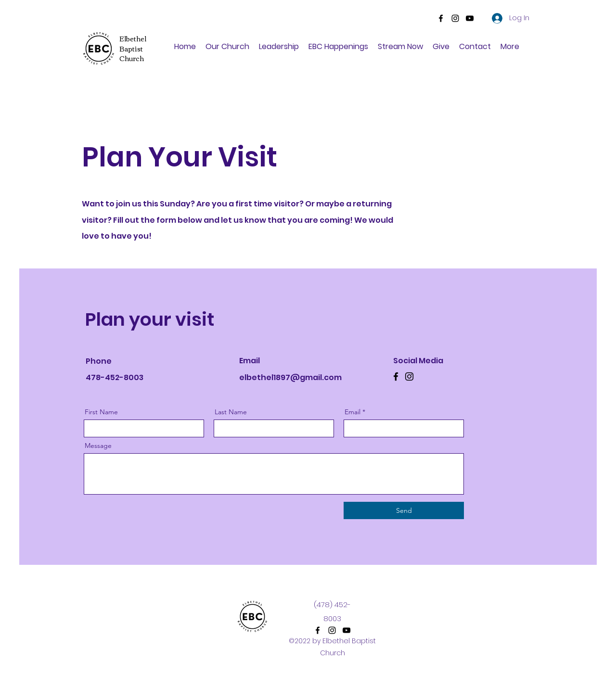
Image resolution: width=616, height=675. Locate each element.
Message (98, 446)
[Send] (404, 510)
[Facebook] (441, 18)
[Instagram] (455, 18)
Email (353, 412)
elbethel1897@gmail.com (290, 377)
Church (132, 58)
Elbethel (133, 38)
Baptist (131, 49)
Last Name (231, 412)
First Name (101, 412)
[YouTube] (470, 18)
